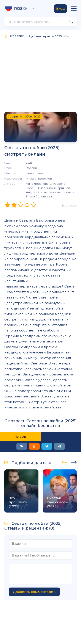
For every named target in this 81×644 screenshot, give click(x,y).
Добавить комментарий (34, 592)
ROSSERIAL (18, 36)
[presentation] (64, 462)
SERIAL (25, 9)
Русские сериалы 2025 (45, 36)
